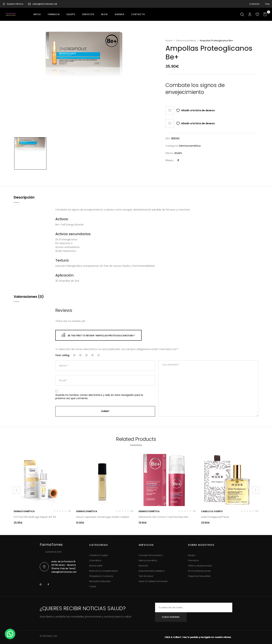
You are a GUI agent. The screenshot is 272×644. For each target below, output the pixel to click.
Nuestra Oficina (13, 4)
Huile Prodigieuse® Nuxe (215, 517)
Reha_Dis (52, 636)
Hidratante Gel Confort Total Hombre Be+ (164, 517)
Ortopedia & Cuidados (101, 576)
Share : (170, 160)
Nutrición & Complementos (103, 571)
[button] (265, 14)
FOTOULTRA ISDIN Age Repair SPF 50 (35, 517)
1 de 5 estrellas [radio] (74, 355)
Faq (267, 4)
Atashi (178, 153)
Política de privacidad (200, 566)
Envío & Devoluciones (199, 571)
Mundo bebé (96, 566)
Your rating (62, 355)
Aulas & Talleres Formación (153, 581)
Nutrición (143, 566)
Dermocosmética (186, 41)
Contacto (254, 4)
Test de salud (146, 576)
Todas (93, 586)
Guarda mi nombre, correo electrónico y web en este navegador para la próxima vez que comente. (99, 397)
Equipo (192, 555)
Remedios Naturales (100, 581)
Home (169, 41)
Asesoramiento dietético (152, 571)
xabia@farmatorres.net (45, 4)
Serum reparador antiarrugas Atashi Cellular (103, 517)
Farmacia (193, 560)
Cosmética (95, 560)
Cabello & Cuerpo (212, 511)
